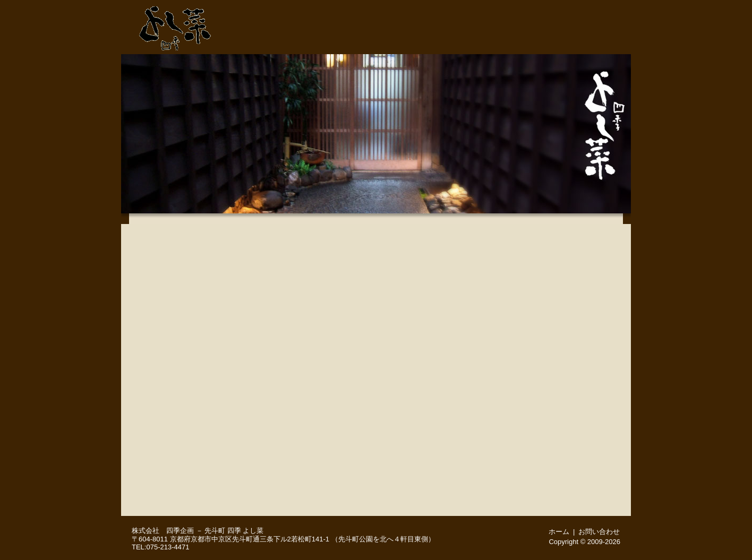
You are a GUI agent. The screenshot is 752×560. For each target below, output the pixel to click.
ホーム (599, 8)
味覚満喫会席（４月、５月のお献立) (187, 261)
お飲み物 (187, 420)
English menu (187, 500)
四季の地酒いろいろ (187, 394)
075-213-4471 (461, 8)
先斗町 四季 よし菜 (234, 531)
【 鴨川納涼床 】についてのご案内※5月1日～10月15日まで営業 (187, 235)
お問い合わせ (599, 532)
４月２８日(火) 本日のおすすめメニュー (187, 341)
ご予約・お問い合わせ (535, 8)
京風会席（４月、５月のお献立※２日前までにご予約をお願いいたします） (187, 314)
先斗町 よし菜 (175, 25)
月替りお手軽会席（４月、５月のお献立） (187, 288)
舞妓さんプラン (187, 473)
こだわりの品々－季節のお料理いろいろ (187, 367)
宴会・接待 (502, 41)
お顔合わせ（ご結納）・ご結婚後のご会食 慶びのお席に (187, 447)
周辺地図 (605, 41)
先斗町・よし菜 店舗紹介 (400, 41)
